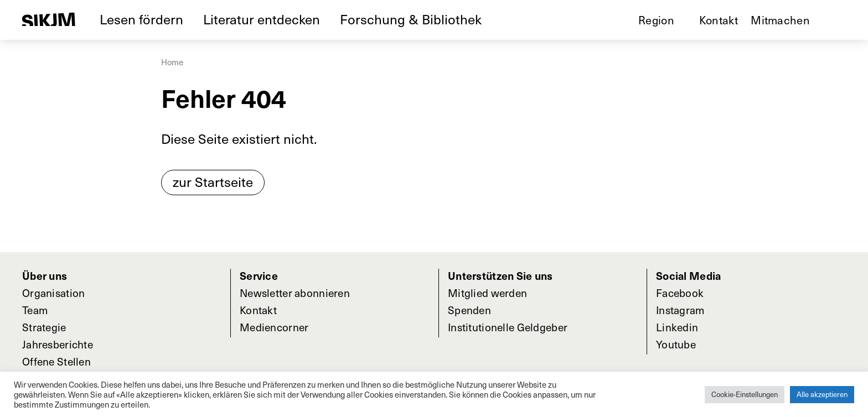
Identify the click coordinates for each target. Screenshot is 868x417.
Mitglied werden (487, 293)
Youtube (676, 344)
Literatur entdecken (262, 19)
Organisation (53, 293)
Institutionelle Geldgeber (508, 327)
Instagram (680, 310)
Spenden (469, 310)
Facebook (680, 293)
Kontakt (719, 20)
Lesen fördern (141, 19)
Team (35, 310)
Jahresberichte (58, 344)
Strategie (44, 327)
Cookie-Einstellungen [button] (745, 394)
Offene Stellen (56, 361)
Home (172, 62)
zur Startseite (213, 182)
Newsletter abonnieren (295, 293)
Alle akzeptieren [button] (822, 394)
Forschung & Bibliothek (411, 19)
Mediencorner (274, 327)
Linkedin (677, 327)
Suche (841, 20)
